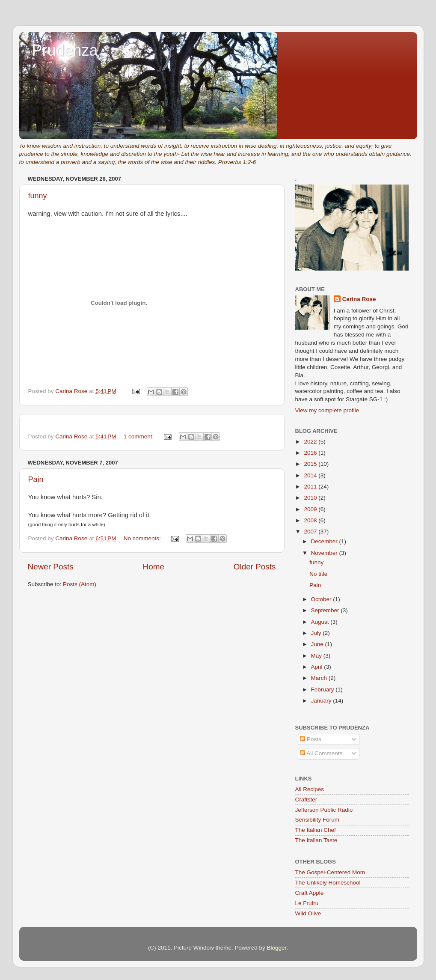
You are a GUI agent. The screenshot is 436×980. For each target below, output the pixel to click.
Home (154, 567)
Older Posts (255, 567)
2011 (311, 487)
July (317, 633)
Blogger (277, 948)
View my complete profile (327, 410)
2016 (311, 453)
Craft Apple (310, 893)
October (322, 599)
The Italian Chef (316, 830)
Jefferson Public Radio (324, 810)
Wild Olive (308, 913)
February (323, 690)
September (326, 610)
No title (318, 574)
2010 (311, 498)
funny (38, 196)
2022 (311, 442)
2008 (311, 520)
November (325, 553)
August (321, 622)
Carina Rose (359, 299)
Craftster (306, 800)
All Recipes (310, 789)
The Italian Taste (316, 840)
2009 (311, 509)
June (318, 644)
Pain (36, 480)
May (317, 656)
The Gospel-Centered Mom (330, 872)
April (318, 667)
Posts (311, 739)
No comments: (143, 538)
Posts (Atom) (80, 584)
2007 (311, 532)
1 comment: (139, 436)
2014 (311, 475)
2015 (311, 464)
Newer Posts (51, 567)
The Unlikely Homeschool (328, 883)
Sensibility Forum (317, 820)
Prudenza (65, 50)
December (325, 541)
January (322, 701)
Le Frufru (307, 903)
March (320, 678)
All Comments (321, 753)
